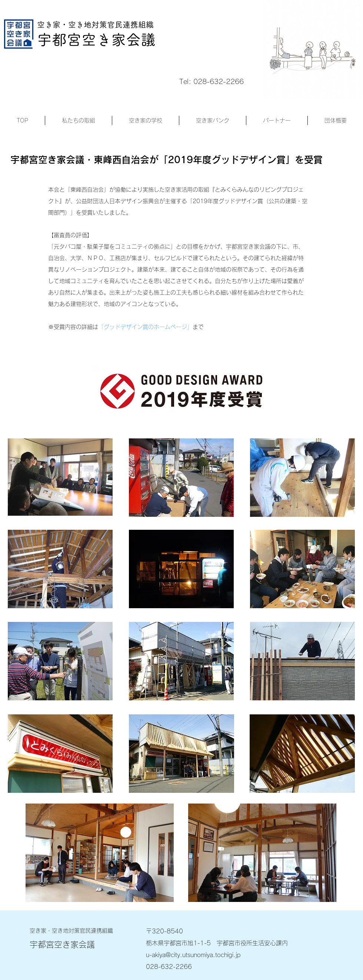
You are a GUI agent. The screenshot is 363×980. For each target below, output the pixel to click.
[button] (79, 120)
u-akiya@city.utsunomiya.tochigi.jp (193, 955)
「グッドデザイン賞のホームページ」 (145, 327)
